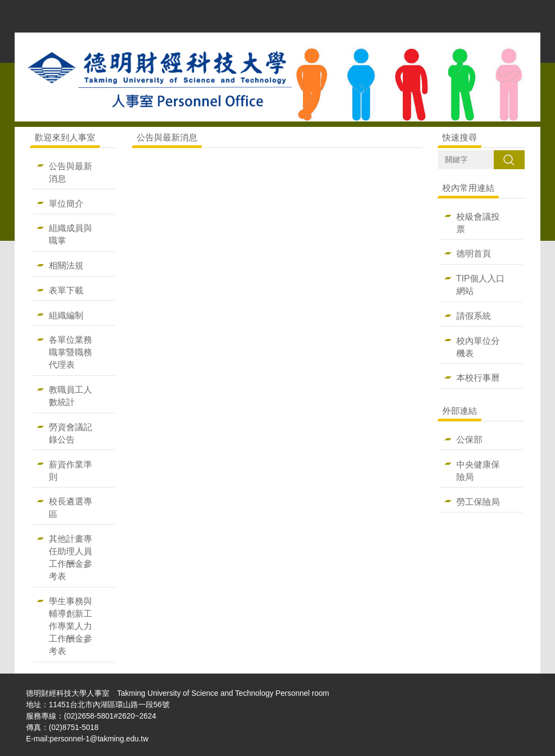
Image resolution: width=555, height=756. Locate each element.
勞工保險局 (478, 502)
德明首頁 (474, 253)
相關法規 (66, 265)
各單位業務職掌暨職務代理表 (70, 352)
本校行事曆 (478, 377)
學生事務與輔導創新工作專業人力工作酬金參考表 (70, 626)
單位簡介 (66, 203)
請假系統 (474, 316)
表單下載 (66, 290)
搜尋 (509, 159)
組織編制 (66, 315)
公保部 (469, 439)
